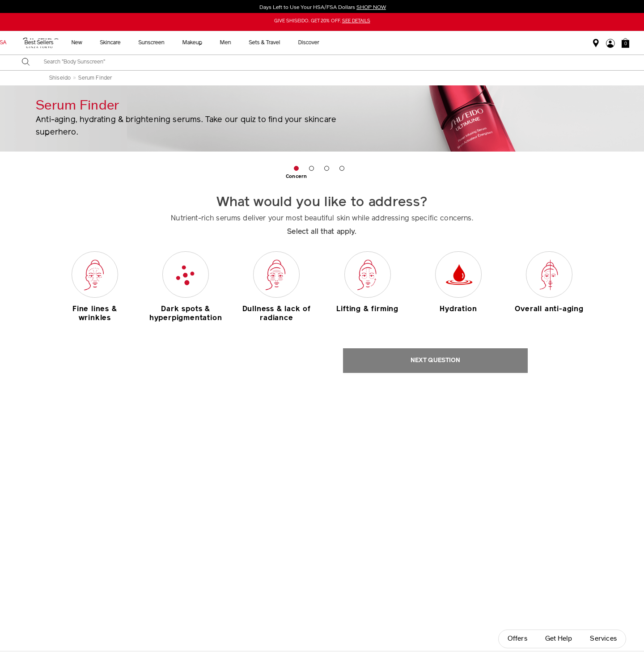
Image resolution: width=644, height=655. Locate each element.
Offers (517, 639)
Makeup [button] (368, 43)
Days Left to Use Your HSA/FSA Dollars (322, 7)
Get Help (559, 639)
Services (603, 639)
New (253, 43)
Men (401, 43)
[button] (625, 43)
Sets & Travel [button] (441, 43)
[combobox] (330, 63)
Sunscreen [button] (327, 43)
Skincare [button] (286, 43)
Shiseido (60, 78)
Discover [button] (485, 43)
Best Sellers (215, 43)
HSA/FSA (171, 43)
